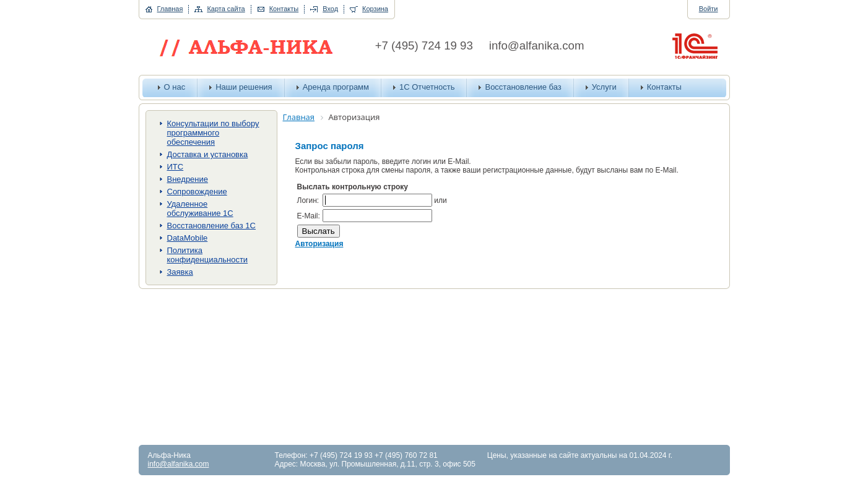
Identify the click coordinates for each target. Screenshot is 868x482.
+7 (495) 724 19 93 (424, 45)
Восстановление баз (523, 87)
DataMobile (188, 238)
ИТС (176, 167)
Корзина (375, 9)
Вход (330, 9)
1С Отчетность (427, 87)
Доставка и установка (208, 154)
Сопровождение (197, 192)
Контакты (284, 9)
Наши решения (244, 87)
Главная (170, 9)
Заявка (180, 272)
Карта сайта (226, 9)
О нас (175, 87)
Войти (709, 9)
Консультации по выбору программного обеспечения (213, 133)
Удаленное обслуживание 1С (200, 209)
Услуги (604, 87)
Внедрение (188, 179)
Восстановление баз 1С (211, 226)
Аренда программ (336, 87)
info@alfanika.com (537, 45)
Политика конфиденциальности (208, 255)
